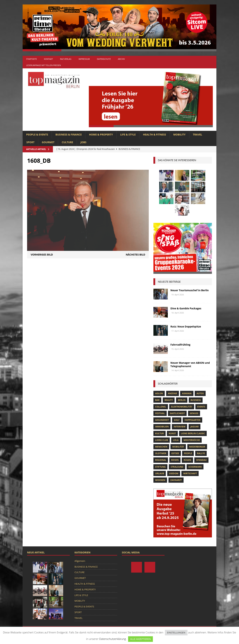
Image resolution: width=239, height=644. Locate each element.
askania (187, 393)
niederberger (197, 447)
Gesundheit (162, 420)
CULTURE (67, 142)
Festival (160, 413)
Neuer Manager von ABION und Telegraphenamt (190, 364)
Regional (161, 460)
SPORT (30, 142)
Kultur (160, 433)
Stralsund (177, 467)
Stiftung (160, 467)
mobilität (178, 447)
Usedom (174, 473)
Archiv (121, 59)
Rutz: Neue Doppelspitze (186, 326)
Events (201, 407)
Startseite (31, 59)
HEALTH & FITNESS (154, 134)
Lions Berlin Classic (193, 433)
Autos (200, 393)
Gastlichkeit (177, 413)
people (188, 453)
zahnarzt (176, 480)
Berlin (182, 400)
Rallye (201, 453)
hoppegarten (192, 420)
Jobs (83, 142)
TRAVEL (198, 134)
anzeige (173, 393)
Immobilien (162, 427)
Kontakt (48, 59)
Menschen (161, 447)
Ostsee (175, 453)
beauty (169, 400)
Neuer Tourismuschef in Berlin (190, 290)
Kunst (172, 433)
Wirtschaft (190, 473)
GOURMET (48, 142)
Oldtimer (161, 453)
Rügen (187, 460)
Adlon (159, 393)
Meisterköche (192, 440)
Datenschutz (104, 59)
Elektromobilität (182, 407)
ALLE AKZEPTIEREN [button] (140, 639)
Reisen (175, 460)
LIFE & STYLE (128, 134)
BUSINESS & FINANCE (69, 134)
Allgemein (80, 561)
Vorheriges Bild (42, 255)
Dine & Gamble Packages (186, 308)
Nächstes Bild (135, 255)
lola (176, 440)
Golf (177, 420)
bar (157, 400)
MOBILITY (179, 134)
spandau (201, 460)
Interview (180, 427)
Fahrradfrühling (180, 345)
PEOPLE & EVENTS (37, 134)
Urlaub (160, 473)
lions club (162, 440)
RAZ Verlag (66, 59)
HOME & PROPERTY (101, 134)
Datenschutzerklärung (113, 639)
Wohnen (160, 480)
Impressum (84, 59)
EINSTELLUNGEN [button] (176, 633)
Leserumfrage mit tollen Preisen (44, 65)
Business (196, 400)
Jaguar (195, 427)
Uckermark (195, 467)
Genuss (194, 413)
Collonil (161, 407)
